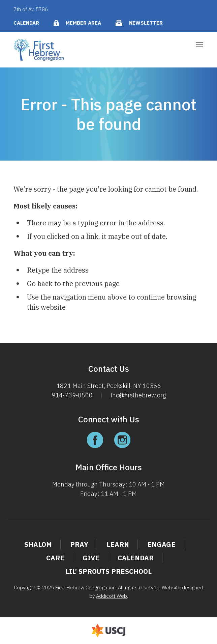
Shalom (38, 544)
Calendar (26, 23)
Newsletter (146, 23)
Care (55, 558)
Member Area (83, 23)
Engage (161, 544)
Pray (79, 544)
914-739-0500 (72, 395)
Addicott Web (112, 596)
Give (91, 558)
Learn (118, 544)
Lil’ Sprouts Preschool (108, 571)
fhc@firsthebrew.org (138, 395)
